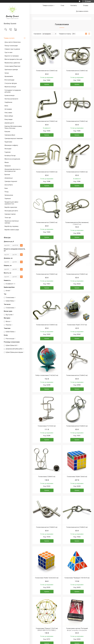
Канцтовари (8, 119)
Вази (6, 188)
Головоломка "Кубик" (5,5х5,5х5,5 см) (47, 578)
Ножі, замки (8, 113)
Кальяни (7, 132)
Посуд (7, 192)
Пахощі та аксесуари (11, 46)
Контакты (74, 5)
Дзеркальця (9, 178)
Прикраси (8, 166)
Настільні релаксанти (11, 99)
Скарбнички (8, 102)
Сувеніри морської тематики (14, 138)
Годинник (8, 152)
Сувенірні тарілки (10, 214)
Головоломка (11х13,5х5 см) (47, 426)
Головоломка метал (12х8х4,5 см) (47, 71)
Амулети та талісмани (12, 56)
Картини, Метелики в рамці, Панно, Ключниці (13, 127)
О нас (62, 5)
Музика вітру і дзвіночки (12, 63)
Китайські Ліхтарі (10, 156)
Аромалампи (9, 76)
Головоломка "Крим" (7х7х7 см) (77, 325)
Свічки (7, 73)
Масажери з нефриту (11, 145)
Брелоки (7, 175)
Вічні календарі (9, 80)
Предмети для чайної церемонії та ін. (11, 203)
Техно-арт (8, 218)
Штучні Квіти (9, 185)
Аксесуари (8, 149)
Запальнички (9, 195)
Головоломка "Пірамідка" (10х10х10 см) (77, 578)
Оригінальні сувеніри (11, 70)
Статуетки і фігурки (11, 83)
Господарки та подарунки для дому (13, 91)
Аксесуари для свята (11, 211)
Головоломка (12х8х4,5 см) (47, 477)
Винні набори (9, 116)
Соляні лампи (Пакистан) (12, 66)
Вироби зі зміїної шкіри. (12, 230)
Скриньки (8, 199)
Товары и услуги (9, 38)
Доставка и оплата (82, 11)
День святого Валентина (13, 42)
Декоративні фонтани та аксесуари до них (12, 170)
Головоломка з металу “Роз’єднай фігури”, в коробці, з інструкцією (77, 629)
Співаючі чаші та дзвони (12, 49)
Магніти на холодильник (12, 159)
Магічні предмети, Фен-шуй (13, 59)
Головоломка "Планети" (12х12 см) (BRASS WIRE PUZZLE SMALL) (47, 629)
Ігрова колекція (9, 95)
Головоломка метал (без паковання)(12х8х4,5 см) (77, 223)
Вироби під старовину (12, 226)
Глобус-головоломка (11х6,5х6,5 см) (47, 375)
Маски (7, 162)
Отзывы (86, 5)
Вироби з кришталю (11, 207)
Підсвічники (8, 142)
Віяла (6, 106)
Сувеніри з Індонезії (11, 181)
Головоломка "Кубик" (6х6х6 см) (77, 477)
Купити (47, 84)
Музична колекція (10, 87)
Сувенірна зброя (10, 135)
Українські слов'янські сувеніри (12, 222)
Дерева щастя (9, 123)
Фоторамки (8, 109)
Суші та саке (8, 52)
